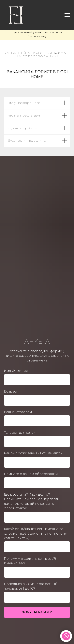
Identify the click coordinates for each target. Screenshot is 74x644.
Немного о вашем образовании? (32, 474)
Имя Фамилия (16, 371)
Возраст (11, 391)
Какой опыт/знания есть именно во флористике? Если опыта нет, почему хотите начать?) (35, 534)
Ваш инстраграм (18, 412)
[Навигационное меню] (67, 15)
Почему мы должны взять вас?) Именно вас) (30, 561)
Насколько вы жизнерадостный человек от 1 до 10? (31, 586)
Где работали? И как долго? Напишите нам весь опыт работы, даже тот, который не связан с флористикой (32, 501)
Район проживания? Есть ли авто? (33, 453)
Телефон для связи (20, 433)
